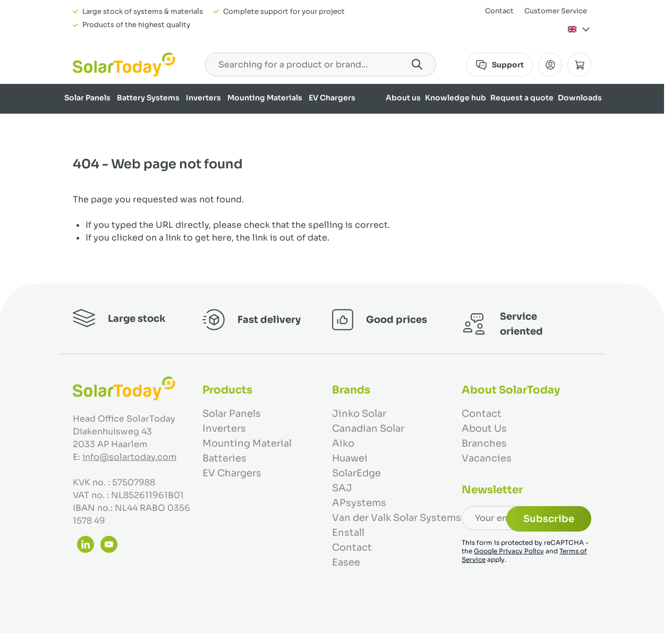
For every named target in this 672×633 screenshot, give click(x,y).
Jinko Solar (359, 414)
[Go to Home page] (124, 65)
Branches (484, 443)
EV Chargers (332, 98)
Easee (346, 562)
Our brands (580, 125)
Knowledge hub (456, 98)
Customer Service (556, 11)
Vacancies (487, 458)
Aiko (343, 443)
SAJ (342, 488)
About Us (484, 429)
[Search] (417, 64)
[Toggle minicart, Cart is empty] (579, 65)
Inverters (203, 98)
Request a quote (522, 98)
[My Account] (550, 65)
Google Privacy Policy (509, 551)
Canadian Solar (368, 429)
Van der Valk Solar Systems (397, 518)
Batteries (224, 458)
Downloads (580, 98)
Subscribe (549, 519)
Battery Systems (148, 98)
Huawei (350, 458)
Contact (499, 11)
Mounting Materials (265, 98)
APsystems (359, 503)
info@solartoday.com (129, 457)
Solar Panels (87, 98)
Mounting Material (247, 443)
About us (403, 98)
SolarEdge (356, 473)
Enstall (348, 533)
